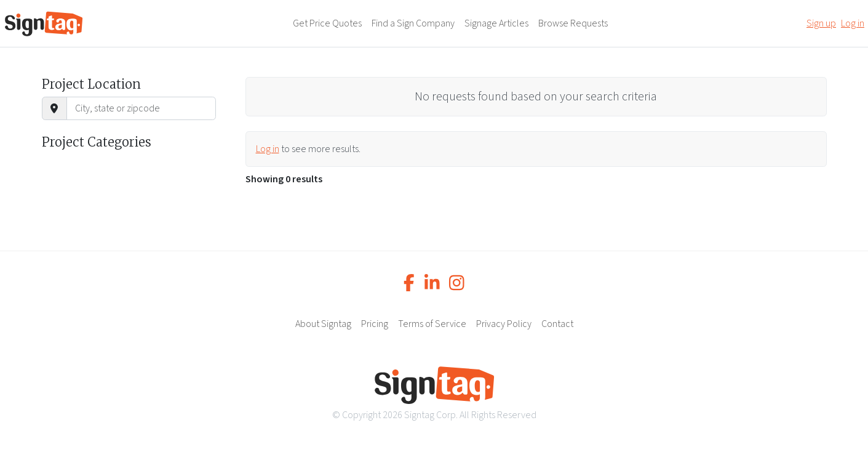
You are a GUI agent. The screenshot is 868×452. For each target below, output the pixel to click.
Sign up (821, 23)
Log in (853, 23)
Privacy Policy (504, 324)
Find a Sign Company (413, 23)
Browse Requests (573, 23)
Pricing (375, 324)
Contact (557, 324)
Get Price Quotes (327, 23)
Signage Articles (496, 23)
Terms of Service (432, 324)
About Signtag (323, 324)
